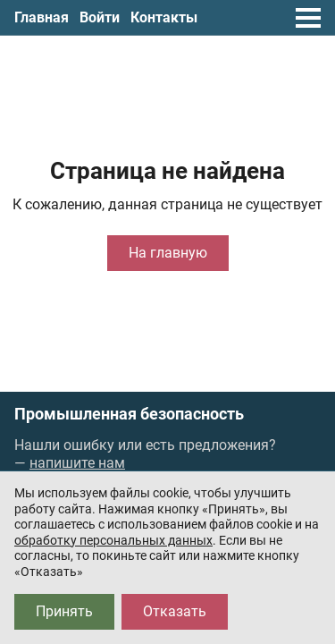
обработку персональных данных (113, 540)
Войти (100, 17)
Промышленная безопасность (129, 414)
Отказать (175, 611)
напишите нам (77, 463)
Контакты (164, 17)
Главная (42, 17)
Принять (64, 611)
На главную (168, 253)
